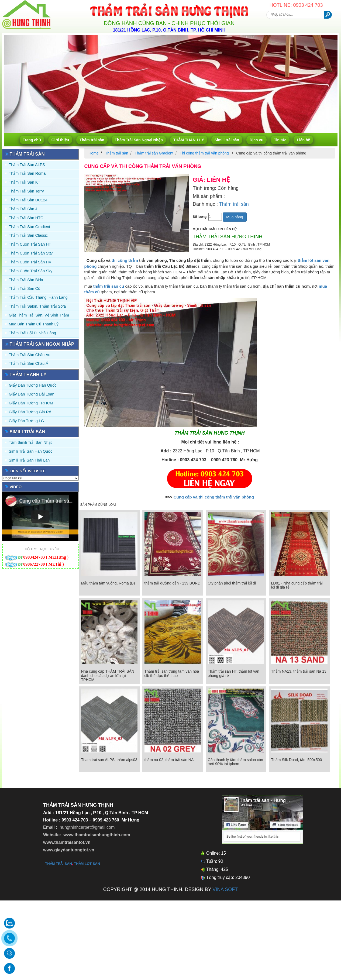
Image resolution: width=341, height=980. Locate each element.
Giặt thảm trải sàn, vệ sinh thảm (39, 315)
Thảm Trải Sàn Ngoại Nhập (139, 140)
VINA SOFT (225, 889)
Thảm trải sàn (92, 140)
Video (16, 487)
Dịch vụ (256, 140)
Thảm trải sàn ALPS (27, 165)
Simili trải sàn (227, 140)
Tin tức (280, 140)
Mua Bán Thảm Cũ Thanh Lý (34, 324)
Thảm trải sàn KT (25, 182)
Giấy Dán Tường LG (27, 421)
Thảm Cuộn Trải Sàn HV (30, 262)
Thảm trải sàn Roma (27, 173)
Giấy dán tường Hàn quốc (33, 385)
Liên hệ (303, 140)
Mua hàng (235, 217)
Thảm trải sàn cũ (25, 288)
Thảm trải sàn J (23, 209)
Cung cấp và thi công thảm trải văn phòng (214, 497)
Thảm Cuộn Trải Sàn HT (30, 244)
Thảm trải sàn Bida (26, 280)
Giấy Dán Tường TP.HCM (31, 403)
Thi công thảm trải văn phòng (205, 153)
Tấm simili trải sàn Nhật (30, 442)
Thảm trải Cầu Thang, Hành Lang (38, 297)
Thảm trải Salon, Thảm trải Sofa (37, 306)
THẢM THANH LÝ (189, 140)
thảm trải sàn (58, 864)
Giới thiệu (60, 140)
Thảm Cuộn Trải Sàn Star (31, 253)
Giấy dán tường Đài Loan (32, 394)
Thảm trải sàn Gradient (30, 227)
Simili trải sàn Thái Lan (29, 460)
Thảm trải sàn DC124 (28, 200)
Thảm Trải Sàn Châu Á (29, 363)
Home (94, 153)
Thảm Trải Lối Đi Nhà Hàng (32, 333)
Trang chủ (32, 140)
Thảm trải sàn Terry (26, 191)
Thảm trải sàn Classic (28, 235)
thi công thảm (125, 260)
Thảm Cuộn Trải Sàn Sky (31, 271)
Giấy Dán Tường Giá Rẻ (30, 412)
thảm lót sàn (87, 864)
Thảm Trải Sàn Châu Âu (30, 355)
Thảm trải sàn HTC (26, 218)
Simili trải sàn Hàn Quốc (31, 451)
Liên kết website (28, 471)
